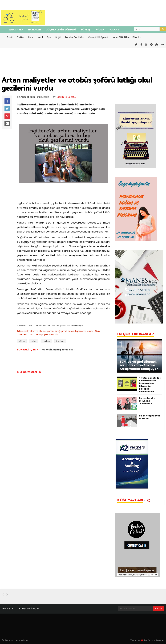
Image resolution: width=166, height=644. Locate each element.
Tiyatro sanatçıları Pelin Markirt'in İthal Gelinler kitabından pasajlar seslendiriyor (150, 385)
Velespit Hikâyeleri (98, 37)
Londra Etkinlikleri (120, 37)
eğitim (22, 341)
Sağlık (59, 37)
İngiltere (60, 341)
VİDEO (100, 30)
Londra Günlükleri (75, 37)
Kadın (31, 37)
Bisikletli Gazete (66, 97)
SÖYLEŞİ (86, 30)
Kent (40, 37)
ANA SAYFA (16, 30)
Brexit (10, 37)
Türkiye (20, 37)
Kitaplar (137, 37)
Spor (49, 37)
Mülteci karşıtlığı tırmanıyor (58, 350)
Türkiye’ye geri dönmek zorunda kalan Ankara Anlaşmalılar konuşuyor (139, 365)
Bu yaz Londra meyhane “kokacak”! (147, 401)
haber (34, 341)
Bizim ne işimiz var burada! (150, 417)
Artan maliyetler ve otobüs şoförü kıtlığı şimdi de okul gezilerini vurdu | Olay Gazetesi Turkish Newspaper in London (58, 333)
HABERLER (34, 30)
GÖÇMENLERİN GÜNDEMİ (61, 30)
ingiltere (46, 341)
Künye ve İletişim (29, 609)
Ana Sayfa (7, 609)
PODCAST (115, 30)
